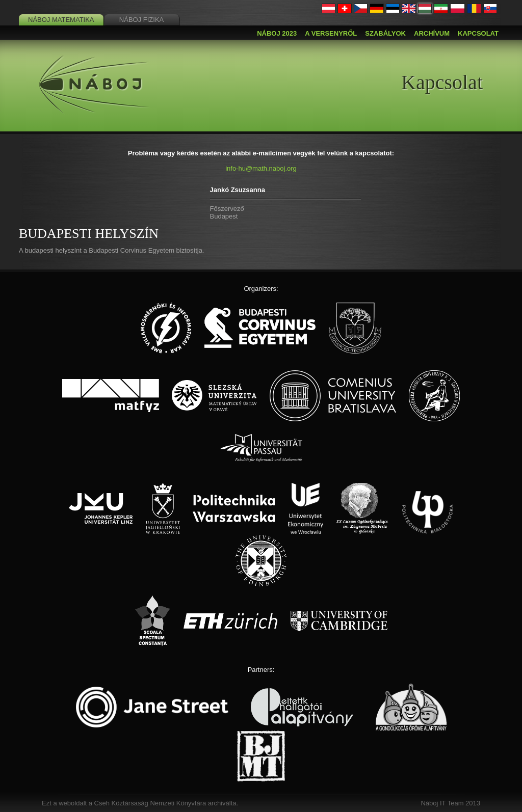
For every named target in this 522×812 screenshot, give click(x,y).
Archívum (432, 33)
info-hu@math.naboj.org (261, 168)
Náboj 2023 (277, 33)
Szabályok (385, 33)
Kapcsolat (478, 33)
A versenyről (331, 33)
